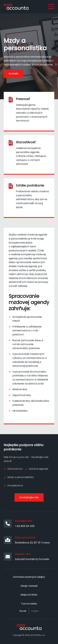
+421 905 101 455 (25, 526)
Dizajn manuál (29, 586)
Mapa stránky (29, 595)
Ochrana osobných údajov (29, 577)
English (35, 611)
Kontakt (14, 74)
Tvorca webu (29, 604)
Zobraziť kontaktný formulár (32, 559)
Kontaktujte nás (29, 497)
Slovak (23, 611)
